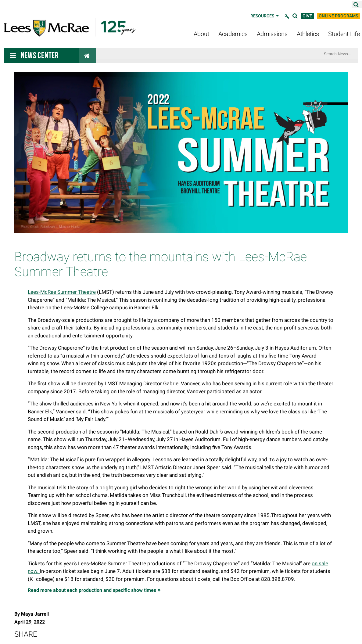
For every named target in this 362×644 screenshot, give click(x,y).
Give (307, 16)
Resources (265, 16)
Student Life (344, 34)
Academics (233, 34)
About (201, 34)
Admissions (272, 34)
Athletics (308, 34)
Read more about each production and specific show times (92, 590)
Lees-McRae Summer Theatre (62, 292)
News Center (40, 56)
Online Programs (338, 16)
